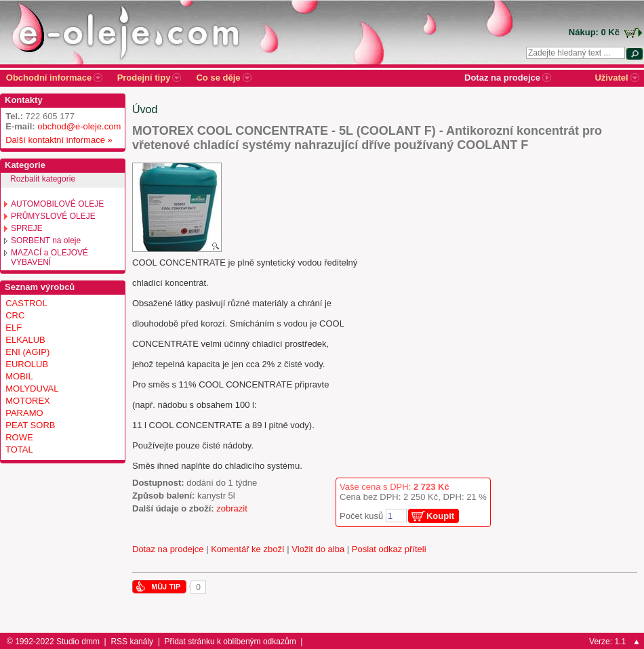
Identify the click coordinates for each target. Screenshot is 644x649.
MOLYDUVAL (32, 389)
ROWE (19, 437)
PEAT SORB (30, 425)
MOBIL (19, 376)
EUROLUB (27, 364)
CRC (15, 315)
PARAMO (24, 413)
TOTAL (19, 449)
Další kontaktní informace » (57, 140)
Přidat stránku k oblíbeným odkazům (230, 642)
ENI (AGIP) (27, 352)
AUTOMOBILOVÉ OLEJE (57, 204)
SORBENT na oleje (46, 240)
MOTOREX (28, 401)
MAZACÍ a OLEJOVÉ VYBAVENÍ (49, 257)
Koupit (440, 516)
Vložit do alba (318, 549)
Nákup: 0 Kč (594, 32)
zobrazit (232, 508)
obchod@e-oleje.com (79, 126)
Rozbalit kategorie (43, 179)
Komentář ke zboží (247, 549)
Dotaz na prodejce (168, 549)
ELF (14, 328)
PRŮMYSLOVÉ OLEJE (53, 216)
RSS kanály (132, 642)
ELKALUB (25, 340)
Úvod (145, 109)
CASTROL (26, 303)
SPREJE (27, 228)
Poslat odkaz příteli (389, 549)
